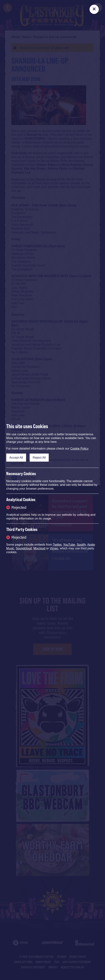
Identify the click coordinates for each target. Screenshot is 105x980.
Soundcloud (24, 548)
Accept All (16, 457)
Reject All (39, 457)
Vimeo (54, 548)
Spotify (81, 545)
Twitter (57, 545)
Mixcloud (39, 548)
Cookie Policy (79, 449)
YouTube (69, 545)
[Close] (94, 9)
